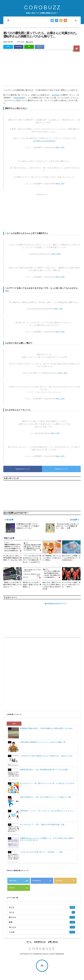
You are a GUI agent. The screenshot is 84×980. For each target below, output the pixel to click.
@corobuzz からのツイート (56, 603)
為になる (29, 42)
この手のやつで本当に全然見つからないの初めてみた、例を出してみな (46, 756)
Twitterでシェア (61, 469)
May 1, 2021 (60, 147)
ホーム (29, 942)
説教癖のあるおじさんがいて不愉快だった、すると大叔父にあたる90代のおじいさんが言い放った (47, 839)
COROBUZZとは (40, 942)
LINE (29, 46)
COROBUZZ (43, 8)
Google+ (66, 881)
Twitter (8, 46)
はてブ (39, 46)
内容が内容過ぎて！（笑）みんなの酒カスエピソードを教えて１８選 (45, 797)
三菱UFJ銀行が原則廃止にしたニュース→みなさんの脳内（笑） (43, 742)
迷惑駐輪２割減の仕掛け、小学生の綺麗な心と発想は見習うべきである (46, 728)
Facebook (19, 46)
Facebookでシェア (23, 469)
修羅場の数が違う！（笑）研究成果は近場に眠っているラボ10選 (44, 770)
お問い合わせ (53, 942)
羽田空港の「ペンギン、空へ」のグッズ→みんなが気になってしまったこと (47, 812)
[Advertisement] (42, 69)
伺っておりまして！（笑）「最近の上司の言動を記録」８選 (42, 824)
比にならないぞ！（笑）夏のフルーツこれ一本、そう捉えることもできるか (47, 784)
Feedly (19, 888)
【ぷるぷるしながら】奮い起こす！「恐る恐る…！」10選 (41, 852)
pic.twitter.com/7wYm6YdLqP (44, 141)
